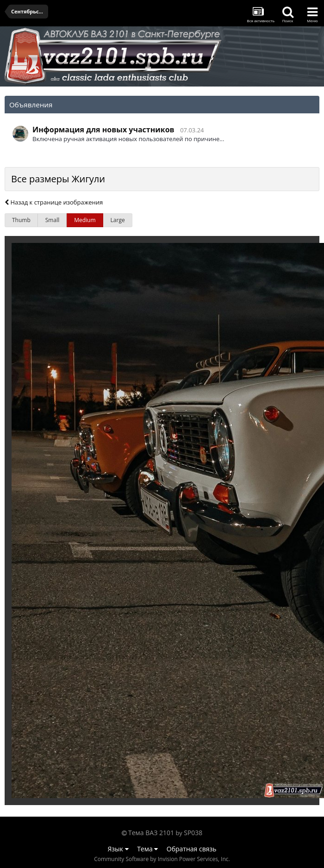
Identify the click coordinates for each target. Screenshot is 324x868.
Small (52, 220)
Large (118, 220)
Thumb (21, 220)
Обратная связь (192, 849)
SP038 (193, 833)
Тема (147, 849)
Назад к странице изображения (54, 202)
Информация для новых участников (103, 130)
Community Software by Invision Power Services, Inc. (162, 859)
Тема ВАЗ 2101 (151, 833)
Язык (118, 849)
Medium (85, 220)
